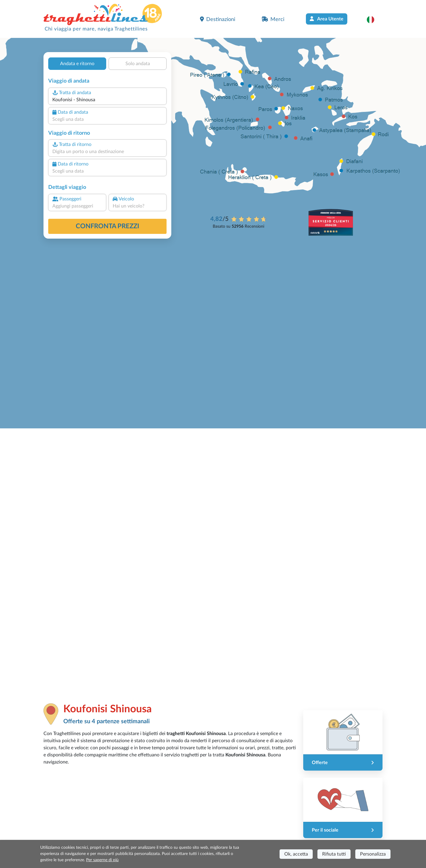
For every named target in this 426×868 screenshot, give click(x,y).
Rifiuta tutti (334, 854)
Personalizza (373, 854)
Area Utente (327, 19)
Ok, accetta (296, 854)
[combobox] (107, 100)
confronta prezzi (108, 226)
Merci (273, 19)
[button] (373, 20)
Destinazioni (218, 19)
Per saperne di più (102, 860)
